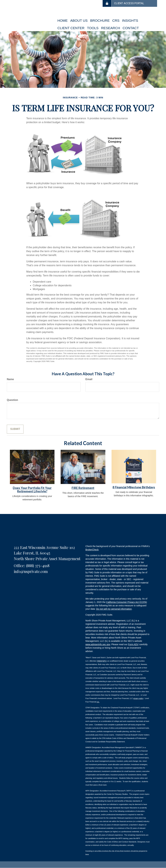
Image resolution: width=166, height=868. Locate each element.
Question (12, 400)
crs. (98, 702)
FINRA (99, 661)
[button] (79, 21)
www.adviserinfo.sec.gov (98, 644)
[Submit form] (15, 429)
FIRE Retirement (83, 488)
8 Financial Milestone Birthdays (134, 487)
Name (10, 379)
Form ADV (133, 644)
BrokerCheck (92, 550)
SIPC (104, 661)
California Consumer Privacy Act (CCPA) (127, 602)
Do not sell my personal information (114, 609)
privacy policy (138, 698)
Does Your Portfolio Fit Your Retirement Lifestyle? (32, 490)
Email (89, 379)
